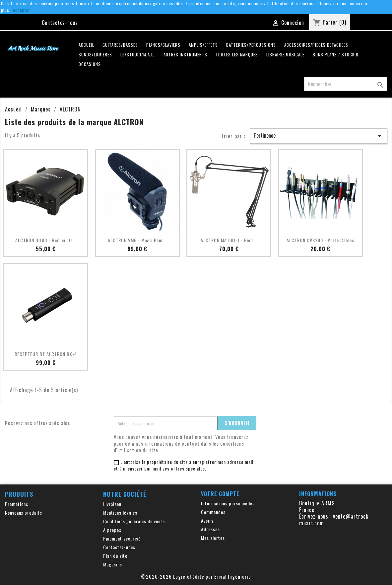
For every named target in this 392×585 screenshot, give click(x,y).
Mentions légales (120, 512)
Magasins (113, 564)
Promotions (17, 504)
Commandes (213, 512)
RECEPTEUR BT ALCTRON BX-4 (46, 354)
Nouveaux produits (24, 512)
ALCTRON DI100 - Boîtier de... (46, 240)
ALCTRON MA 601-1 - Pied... (229, 240)
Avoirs (207, 520)
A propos (112, 530)
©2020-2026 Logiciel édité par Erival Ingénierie (196, 576)
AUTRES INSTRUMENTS (185, 55)
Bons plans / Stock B (336, 55)
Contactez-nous (60, 23)
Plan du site (115, 556)
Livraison (112, 504)
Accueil (86, 45)
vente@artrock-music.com (335, 520)
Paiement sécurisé (122, 538)
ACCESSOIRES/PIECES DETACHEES (316, 45)
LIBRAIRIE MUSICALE (285, 55)
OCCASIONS (90, 64)
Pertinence (319, 136)
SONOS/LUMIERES (95, 55)
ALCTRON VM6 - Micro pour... (137, 240)
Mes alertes (213, 538)
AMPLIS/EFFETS (203, 45)
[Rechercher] (346, 84)
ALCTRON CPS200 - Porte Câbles (320, 240)
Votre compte (220, 494)
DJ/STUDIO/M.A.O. (138, 55)
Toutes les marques (237, 55)
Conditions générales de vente (134, 521)
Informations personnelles (228, 503)
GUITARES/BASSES (120, 45)
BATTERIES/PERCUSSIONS (251, 45)
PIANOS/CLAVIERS (163, 45)
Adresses (210, 529)
